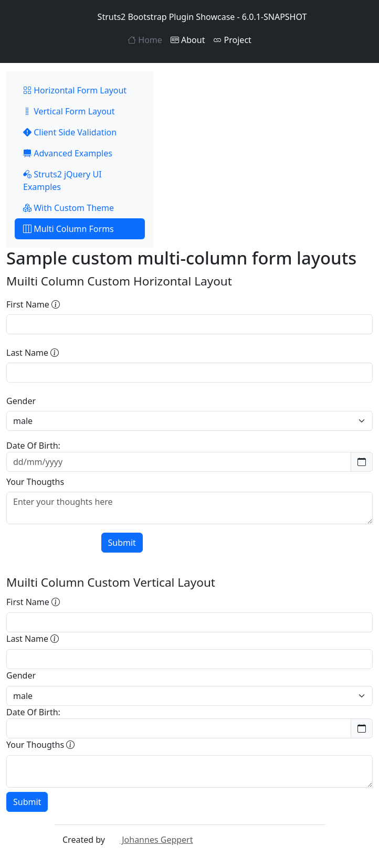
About (188, 40)
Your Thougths (35, 482)
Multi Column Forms (69, 229)
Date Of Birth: (33, 446)
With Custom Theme (69, 208)
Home (145, 40)
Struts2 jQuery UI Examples (62, 181)
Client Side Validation (70, 132)
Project (232, 40)
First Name (33, 304)
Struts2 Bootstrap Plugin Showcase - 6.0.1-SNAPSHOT (190, 17)
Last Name (33, 353)
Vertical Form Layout (69, 111)
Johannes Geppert (150, 840)
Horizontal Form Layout (75, 90)
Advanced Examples (68, 153)
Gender (21, 401)
